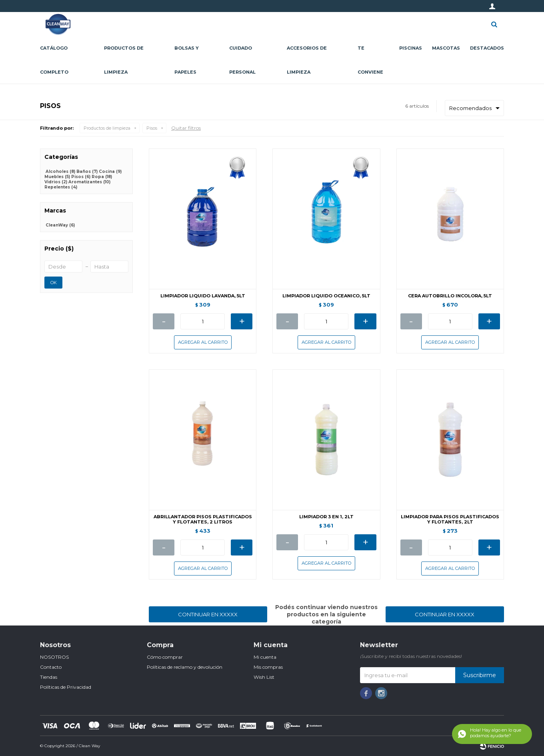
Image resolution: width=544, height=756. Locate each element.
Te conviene (370, 60)
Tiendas (49, 677)
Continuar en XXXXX (208, 614)
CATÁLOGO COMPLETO (54, 60)
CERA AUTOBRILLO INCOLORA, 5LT (450, 296)
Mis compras (268, 667)
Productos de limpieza (124, 60)
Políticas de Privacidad (66, 687)
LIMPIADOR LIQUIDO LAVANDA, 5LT (203, 296)
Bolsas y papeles (187, 60)
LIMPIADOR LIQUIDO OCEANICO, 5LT (326, 296)
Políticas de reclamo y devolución (185, 667)
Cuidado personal (242, 60)
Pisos (152, 128)
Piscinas (411, 48)
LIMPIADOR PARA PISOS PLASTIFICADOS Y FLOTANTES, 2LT (450, 519)
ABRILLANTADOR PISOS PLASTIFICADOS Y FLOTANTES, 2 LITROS (203, 519)
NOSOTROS (54, 657)
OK (54, 283)
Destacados (487, 48)
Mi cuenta (265, 657)
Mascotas (446, 48)
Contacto (51, 667)
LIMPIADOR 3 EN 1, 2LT (326, 517)
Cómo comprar (165, 657)
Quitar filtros (186, 128)
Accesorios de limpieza (307, 60)
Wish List (264, 677)
